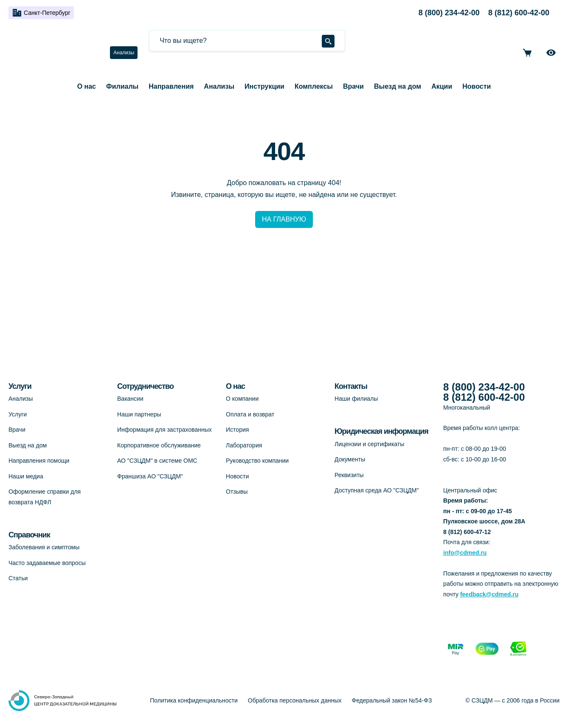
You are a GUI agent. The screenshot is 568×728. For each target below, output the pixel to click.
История (237, 430)
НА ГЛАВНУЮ (284, 219)
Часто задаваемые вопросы (47, 563)
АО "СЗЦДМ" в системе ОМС (157, 461)
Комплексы (314, 86)
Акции (442, 86)
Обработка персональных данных (295, 700)
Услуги (18, 414)
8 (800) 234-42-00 (449, 13)
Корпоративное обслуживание (159, 445)
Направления (171, 86)
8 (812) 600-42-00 (519, 13)
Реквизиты (349, 475)
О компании (242, 399)
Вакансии (130, 399)
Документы (350, 459)
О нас (87, 86)
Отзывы (237, 492)
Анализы (124, 53)
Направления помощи (39, 461)
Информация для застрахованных (164, 430)
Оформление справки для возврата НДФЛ (45, 497)
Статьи (18, 578)
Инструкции (264, 86)
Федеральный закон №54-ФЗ (392, 700)
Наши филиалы (356, 399)
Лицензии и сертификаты (369, 444)
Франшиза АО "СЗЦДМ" (150, 476)
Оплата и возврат (250, 414)
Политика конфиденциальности (194, 700)
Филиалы (122, 86)
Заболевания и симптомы (44, 547)
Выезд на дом (398, 86)
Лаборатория (244, 445)
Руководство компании (257, 461)
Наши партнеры (139, 414)
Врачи (353, 86)
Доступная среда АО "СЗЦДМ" (377, 490)
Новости (477, 86)
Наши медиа (26, 476)
